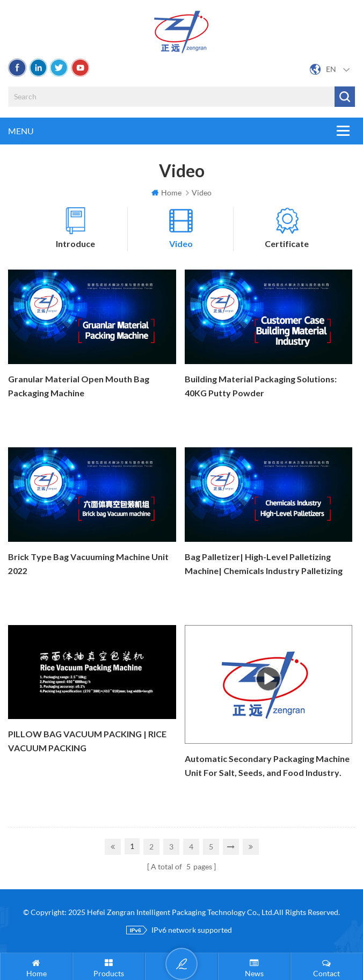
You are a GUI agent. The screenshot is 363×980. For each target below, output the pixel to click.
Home (166, 193)
